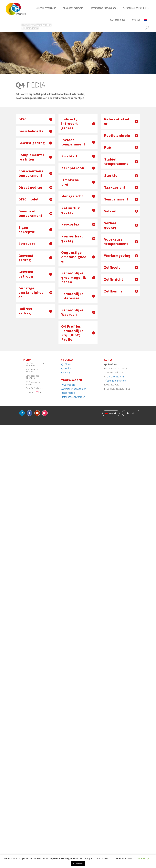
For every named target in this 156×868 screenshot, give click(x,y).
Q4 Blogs (66, 372)
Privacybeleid (68, 385)
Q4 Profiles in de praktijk (135, 8)
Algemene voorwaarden (74, 389)
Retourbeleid (68, 393)
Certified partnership (46, 8)
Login (132, 413)
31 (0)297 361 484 (115, 377)
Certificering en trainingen (103, 8)
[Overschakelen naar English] (111, 413)
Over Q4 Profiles (117, 20)
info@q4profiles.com (115, 381)
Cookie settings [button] (142, 858)
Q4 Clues (66, 364)
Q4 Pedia (66, 368)
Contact (136, 20)
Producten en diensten (74, 8)
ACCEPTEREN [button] (78, 863)
